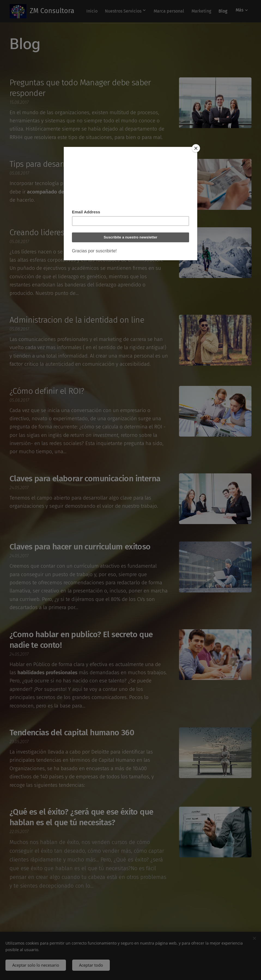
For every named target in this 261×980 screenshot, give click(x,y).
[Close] (196, 148)
